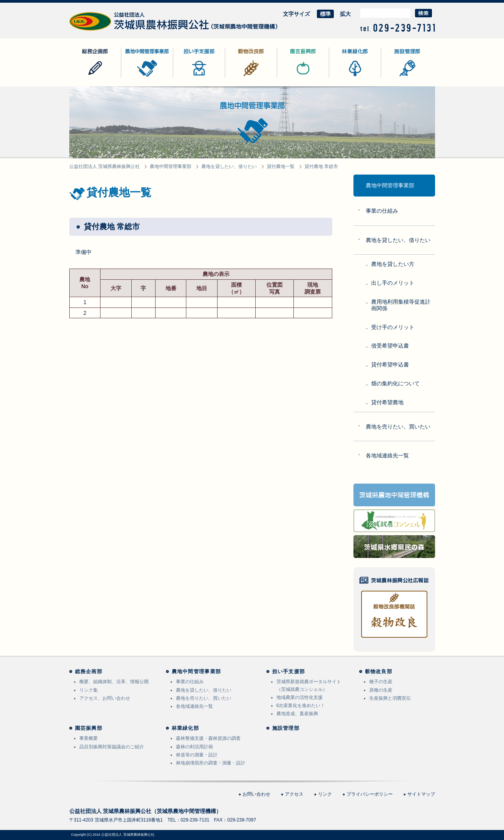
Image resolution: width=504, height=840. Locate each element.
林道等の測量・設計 (197, 755)
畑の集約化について (395, 383)
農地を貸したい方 (393, 264)
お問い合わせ (256, 794)
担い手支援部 (189, 77)
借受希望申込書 (390, 346)
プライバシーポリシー (370, 794)
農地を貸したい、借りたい (398, 240)
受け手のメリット (393, 327)
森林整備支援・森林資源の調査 (208, 738)
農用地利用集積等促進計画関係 (401, 305)
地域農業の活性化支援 (300, 697)
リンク (325, 794)
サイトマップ (421, 794)
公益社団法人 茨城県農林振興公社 (111, 31)
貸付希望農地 (387, 402)
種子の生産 (381, 682)
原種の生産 (381, 690)
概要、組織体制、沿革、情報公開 (114, 682)
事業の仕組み (382, 211)
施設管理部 (395, 77)
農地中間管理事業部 (146, 77)
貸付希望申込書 (390, 365)
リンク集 (89, 690)
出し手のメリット (393, 283)
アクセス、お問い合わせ (105, 698)
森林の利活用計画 (194, 747)
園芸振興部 (291, 77)
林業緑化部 (343, 77)
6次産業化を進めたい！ (301, 706)
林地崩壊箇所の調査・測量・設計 (211, 763)
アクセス (294, 794)
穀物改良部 (239, 77)
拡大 (345, 14)
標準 (325, 14)
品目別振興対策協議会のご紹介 (112, 747)
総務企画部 (83, 77)
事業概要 (89, 738)
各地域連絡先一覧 (387, 455)
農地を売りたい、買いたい (398, 427)
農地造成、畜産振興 (297, 714)
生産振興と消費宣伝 (390, 698)
